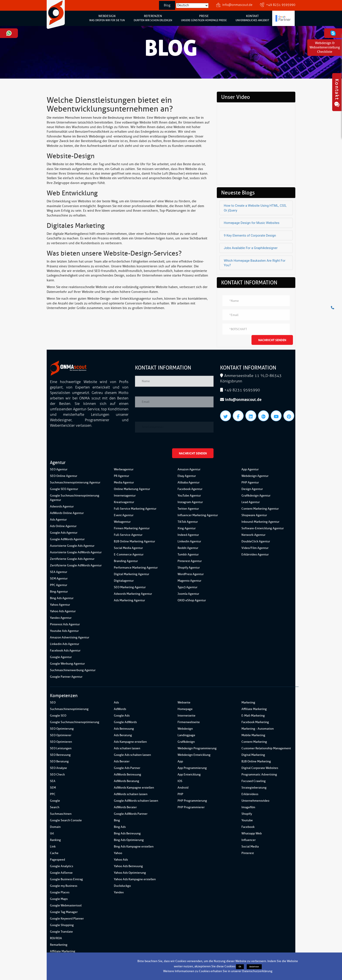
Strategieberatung (254, 788)
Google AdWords (125, 722)
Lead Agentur (251, 502)
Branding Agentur (126, 561)
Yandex (119, 892)
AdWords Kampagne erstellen (134, 788)
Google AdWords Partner (131, 814)
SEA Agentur (59, 572)
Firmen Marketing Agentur (132, 528)
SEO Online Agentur (64, 476)
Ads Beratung (123, 735)
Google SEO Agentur (64, 489)
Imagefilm (248, 807)
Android (183, 788)
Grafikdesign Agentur (256, 496)
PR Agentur (121, 476)
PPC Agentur (59, 585)
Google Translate (61, 932)
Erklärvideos (250, 794)
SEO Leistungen (61, 748)
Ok (240, 967)
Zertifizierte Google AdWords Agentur (76, 565)
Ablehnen (254, 967)
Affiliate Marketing (63, 951)
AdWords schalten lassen (131, 794)
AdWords (120, 709)
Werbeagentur (124, 469)
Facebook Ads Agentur (65, 651)
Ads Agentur (58, 520)
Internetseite (186, 716)
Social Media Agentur (128, 548)
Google (55, 801)
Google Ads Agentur (64, 533)
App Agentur (250, 469)
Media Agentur (124, 482)
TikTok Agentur (188, 522)
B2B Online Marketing (256, 761)
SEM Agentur (59, 579)
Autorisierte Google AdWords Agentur (76, 552)
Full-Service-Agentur (128, 535)
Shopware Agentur (254, 515)
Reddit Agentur (188, 548)
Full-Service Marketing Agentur (135, 509)
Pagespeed (57, 860)
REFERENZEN (153, 18)
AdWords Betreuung (127, 775)
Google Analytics (62, 866)
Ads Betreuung (124, 729)
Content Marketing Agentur (260, 509)
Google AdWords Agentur (67, 539)
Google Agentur (61, 657)
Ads (116, 702)
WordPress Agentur (191, 574)
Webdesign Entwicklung (194, 755)
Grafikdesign (186, 742)
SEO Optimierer (61, 735)
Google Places (60, 892)
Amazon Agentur (189, 469)
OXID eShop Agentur (192, 600)
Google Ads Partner (127, 768)
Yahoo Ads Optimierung (130, 873)
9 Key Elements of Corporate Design (250, 236)
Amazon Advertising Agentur (70, 637)
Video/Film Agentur (255, 548)
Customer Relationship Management (266, 748)
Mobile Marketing (253, 735)
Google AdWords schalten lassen (136, 801)
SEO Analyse (58, 768)
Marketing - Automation (258, 729)
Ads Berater (122, 761)
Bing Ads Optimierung (129, 840)
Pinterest (248, 853)
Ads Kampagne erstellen (130, 742)
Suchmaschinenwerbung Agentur (73, 670)
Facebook (248, 827)
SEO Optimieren (61, 742)
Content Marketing (254, 742)
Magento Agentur (189, 581)
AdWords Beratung (127, 781)
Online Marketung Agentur (132, 489)
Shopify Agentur (189, 568)
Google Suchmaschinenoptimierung (75, 722)
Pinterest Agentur (190, 561)
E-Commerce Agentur (129, 554)
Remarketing (59, 945)
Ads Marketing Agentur (129, 600)
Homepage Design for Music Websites (252, 223)
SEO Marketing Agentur (130, 587)
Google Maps (59, 899)
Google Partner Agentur (66, 677)
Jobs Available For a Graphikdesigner (251, 248)
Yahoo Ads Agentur (63, 611)
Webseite (184, 702)
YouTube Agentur (189, 496)
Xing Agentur (187, 528)
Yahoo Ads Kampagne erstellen (135, 879)
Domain (55, 827)
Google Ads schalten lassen (132, 755)
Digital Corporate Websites (260, 768)
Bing (117, 820)
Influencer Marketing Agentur (198, 515)
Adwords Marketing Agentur (133, 594)
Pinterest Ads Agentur (65, 624)
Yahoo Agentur (60, 605)
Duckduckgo (122, 886)
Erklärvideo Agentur (255, 554)
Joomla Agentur (188, 594)
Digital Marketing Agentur (132, 574)
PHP (180, 794)
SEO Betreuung (60, 755)
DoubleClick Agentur (256, 541)
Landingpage (186, 735)
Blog (167, 5)
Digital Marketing (253, 755)
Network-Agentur (253, 535)
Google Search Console (66, 820)
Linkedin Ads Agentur (65, 644)
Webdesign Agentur (255, 476)
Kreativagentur (124, 502)
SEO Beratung (59, 761)
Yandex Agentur (61, 618)
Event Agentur (124, 515)
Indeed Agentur (188, 535)
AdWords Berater (125, 807)
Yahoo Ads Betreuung (128, 866)
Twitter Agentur (188, 509)
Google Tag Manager (64, 912)
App (180, 761)
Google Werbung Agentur (67, 664)
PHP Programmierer (191, 807)
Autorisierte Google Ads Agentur (72, 546)
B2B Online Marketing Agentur (134, 541)
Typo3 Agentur (187, 587)
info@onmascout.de (237, 5)
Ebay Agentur (187, 476)
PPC (53, 794)
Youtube (247, 820)
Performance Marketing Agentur (136, 568)
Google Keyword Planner (67, 919)
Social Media (250, 847)
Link (53, 847)
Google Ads (122, 716)
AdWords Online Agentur (67, 513)
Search (55, 807)
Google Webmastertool (66, 905)
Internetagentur (125, 496)
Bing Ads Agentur (62, 598)
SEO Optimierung (62, 729)
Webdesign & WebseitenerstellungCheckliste (325, 47)
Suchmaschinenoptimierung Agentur (75, 482)
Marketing (248, 702)
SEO (53, 702)
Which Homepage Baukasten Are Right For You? (255, 263)
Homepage (185, 709)
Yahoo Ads (121, 860)
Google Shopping (62, 925)
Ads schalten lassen (127, 748)
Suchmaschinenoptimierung (69, 709)
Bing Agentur (59, 592)
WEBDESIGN (107, 18)
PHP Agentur (250, 482)
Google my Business (64, 886)
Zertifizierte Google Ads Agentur (72, 559)
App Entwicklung (189, 775)
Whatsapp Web (252, 833)
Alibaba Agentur (189, 482)
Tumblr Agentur (188, 554)
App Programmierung (192, 768)
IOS (180, 781)
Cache (54, 853)
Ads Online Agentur (63, 526)
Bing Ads (120, 827)
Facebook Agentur (190, 489)
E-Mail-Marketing (253, 716)
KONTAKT (252, 18)
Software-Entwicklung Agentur (263, 528)
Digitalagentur (124, 581)
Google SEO (58, 716)
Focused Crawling (254, 781)
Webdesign (185, 729)
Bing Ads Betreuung (127, 833)
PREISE (204, 18)
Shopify (247, 814)
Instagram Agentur (190, 502)
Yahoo (118, 853)
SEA (53, 781)
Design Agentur (252, 489)
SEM (53, 788)
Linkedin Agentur (189, 541)
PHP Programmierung (192, 801)
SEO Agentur (59, 469)
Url (52, 833)
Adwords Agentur (62, 506)
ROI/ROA (56, 938)
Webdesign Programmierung (197, 748)
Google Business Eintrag (66, 879)
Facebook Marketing (255, 722)
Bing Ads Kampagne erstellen (134, 847)
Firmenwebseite (189, 722)
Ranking (55, 840)
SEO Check (57, 775)
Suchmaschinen (61, 814)
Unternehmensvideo (255, 801)
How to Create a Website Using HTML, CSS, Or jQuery (255, 208)
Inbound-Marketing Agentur (260, 522)
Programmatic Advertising (259, 775)
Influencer (249, 840)
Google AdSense (61, 873)
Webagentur (122, 522)
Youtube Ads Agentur (64, 631)
